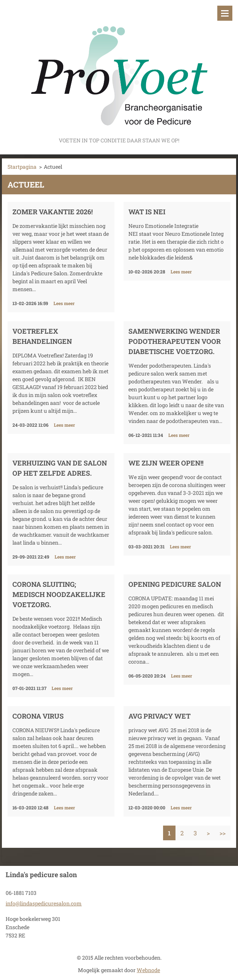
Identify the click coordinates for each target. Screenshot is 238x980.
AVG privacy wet (159, 716)
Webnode (148, 970)
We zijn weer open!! (166, 463)
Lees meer (64, 303)
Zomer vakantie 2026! (53, 212)
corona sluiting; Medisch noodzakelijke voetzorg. (59, 594)
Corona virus (38, 716)
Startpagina (22, 167)
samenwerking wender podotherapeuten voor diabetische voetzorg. (175, 341)
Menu (225, 13)
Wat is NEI (147, 212)
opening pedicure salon (175, 584)
